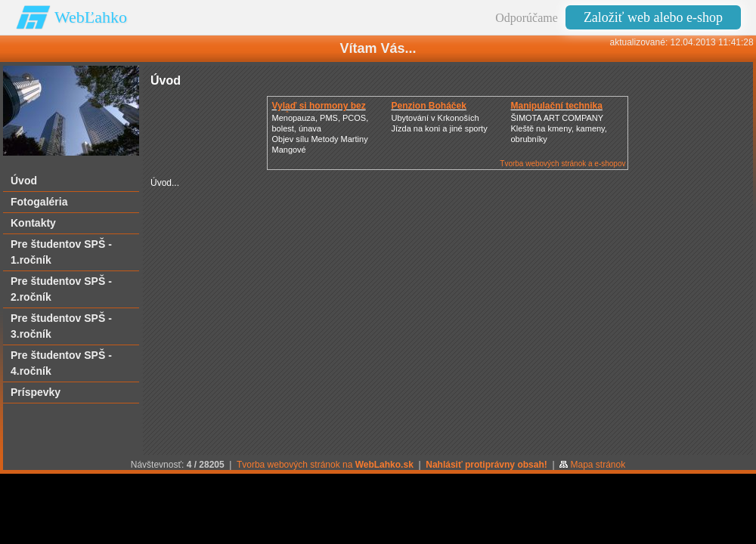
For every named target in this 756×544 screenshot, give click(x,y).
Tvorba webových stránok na (325, 465)
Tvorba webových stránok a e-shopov (562, 164)
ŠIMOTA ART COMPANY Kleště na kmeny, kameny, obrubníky (558, 128)
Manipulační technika (556, 106)
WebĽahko (91, 17)
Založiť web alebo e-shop (653, 17)
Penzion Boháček (428, 106)
